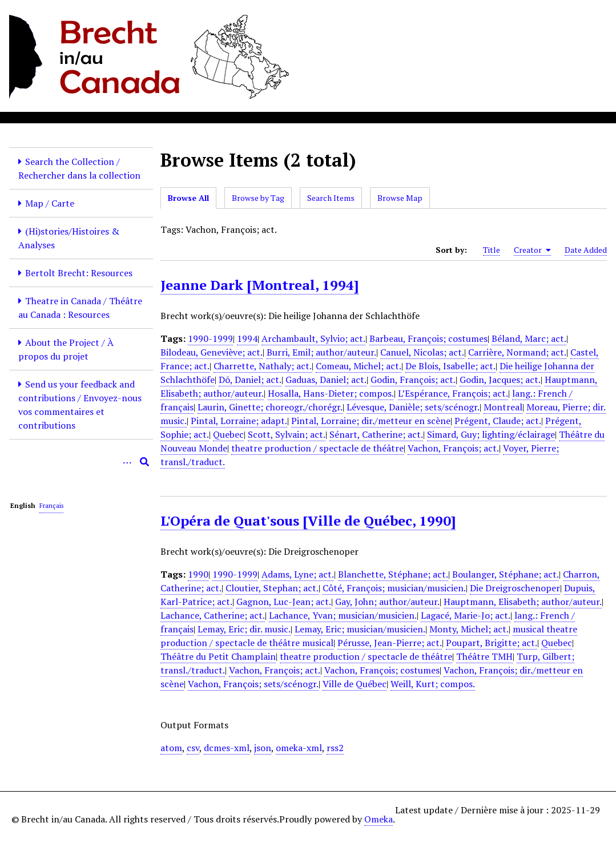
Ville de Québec (355, 684)
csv (193, 748)
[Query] (81, 462)
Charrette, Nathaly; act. (263, 366)
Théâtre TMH (484, 656)
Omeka (379, 819)
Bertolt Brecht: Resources (79, 273)
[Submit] (144, 462)
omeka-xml (299, 748)
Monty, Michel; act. (469, 629)
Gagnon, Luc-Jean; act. (284, 602)
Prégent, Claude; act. (498, 421)
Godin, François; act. (413, 380)
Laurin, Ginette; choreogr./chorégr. (270, 407)
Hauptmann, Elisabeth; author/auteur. (523, 602)
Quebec (228, 434)
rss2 (335, 748)
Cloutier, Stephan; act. (272, 588)
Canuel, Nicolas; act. (422, 352)
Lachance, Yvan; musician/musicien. (343, 615)
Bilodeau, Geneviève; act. (212, 352)
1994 (247, 338)
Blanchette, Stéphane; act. (393, 574)
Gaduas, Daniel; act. (326, 380)
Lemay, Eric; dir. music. (244, 629)
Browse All (188, 198)
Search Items (331, 198)
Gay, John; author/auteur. (387, 602)
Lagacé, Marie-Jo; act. (466, 615)
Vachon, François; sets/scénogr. (253, 684)
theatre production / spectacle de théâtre (317, 448)
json (263, 748)
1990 (198, 574)
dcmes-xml (227, 748)
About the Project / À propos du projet (66, 349)
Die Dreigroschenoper (515, 588)
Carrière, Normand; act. (517, 352)
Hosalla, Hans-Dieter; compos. (331, 393)
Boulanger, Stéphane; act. (506, 574)
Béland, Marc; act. (529, 338)
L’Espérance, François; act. (453, 393)
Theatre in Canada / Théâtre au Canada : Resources (80, 308)
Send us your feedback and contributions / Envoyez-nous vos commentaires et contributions (80, 405)
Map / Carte (50, 203)
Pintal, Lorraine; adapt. (239, 421)
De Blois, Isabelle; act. (450, 366)
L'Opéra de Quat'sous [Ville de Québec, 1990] (308, 521)
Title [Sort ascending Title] (492, 250)
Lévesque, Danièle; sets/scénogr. (413, 407)
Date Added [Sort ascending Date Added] (586, 250)
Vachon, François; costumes (382, 670)
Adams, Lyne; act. (298, 574)
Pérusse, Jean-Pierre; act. (390, 643)
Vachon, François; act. (453, 448)
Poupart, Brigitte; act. (492, 643)
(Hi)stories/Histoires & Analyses (69, 238)
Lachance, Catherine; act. (213, 615)
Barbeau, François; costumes (428, 338)
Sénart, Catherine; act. (376, 434)
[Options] (127, 462)
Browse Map (400, 198)
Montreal (503, 407)
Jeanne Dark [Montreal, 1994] (259, 285)
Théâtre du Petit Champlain (218, 656)
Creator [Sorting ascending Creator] (532, 250)
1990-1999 (210, 338)
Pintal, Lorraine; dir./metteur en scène (371, 421)
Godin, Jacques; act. (500, 380)
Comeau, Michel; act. (359, 366)
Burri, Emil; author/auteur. (321, 352)
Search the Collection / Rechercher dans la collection (79, 168)
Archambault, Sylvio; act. (313, 338)
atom (171, 748)
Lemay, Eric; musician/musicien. (360, 629)
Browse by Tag (258, 198)
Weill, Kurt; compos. (433, 684)
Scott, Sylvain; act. (287, 434)
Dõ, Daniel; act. (250, 380)
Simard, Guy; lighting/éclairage (491, 434)
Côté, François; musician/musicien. (394, 588)
